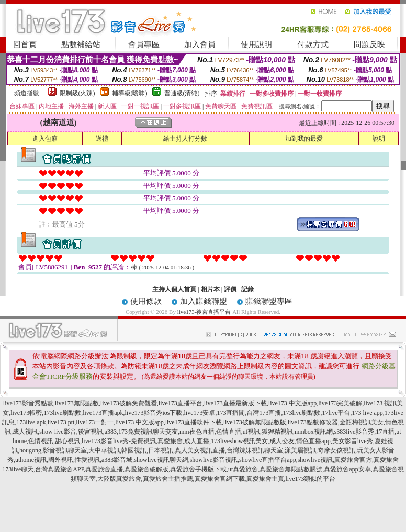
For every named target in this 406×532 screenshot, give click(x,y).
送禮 (102, 139)
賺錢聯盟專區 (269, 301)
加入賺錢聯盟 (204, 301)
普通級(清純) (182, 93)
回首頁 (25, 44)
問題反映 (369, 44)
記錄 (247, 289)
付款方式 (313, 44)
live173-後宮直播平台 (204, 312)
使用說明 (256, 44)
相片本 (210, 289)
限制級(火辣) (77, 93)
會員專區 (144, 44)
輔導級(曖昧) (130, 93)
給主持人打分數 (185, 139)
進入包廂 (45, 139)
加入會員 (200, 44)
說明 (379, 139)
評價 (230, 289)
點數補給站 (81, 44)
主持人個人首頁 (174, 289)
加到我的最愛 (304, 139)
